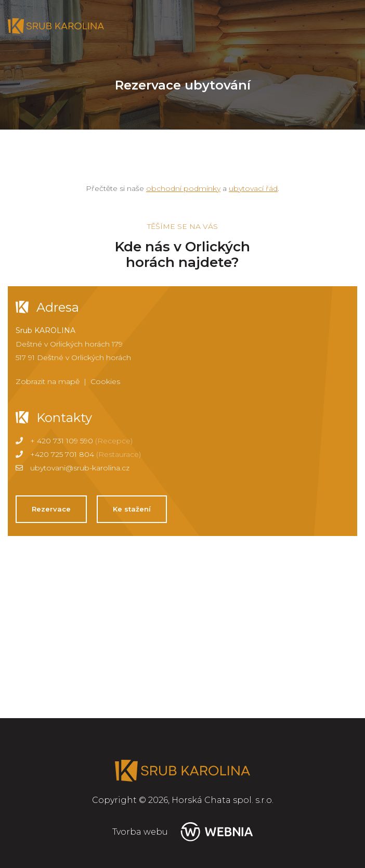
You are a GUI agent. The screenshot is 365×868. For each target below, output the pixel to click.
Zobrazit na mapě (48, 381)
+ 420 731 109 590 (62, 441)
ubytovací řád (253, 188)
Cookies (105, 381)
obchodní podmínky (183, 188)
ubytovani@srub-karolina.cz (80, 468)
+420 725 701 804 (62, 454)
